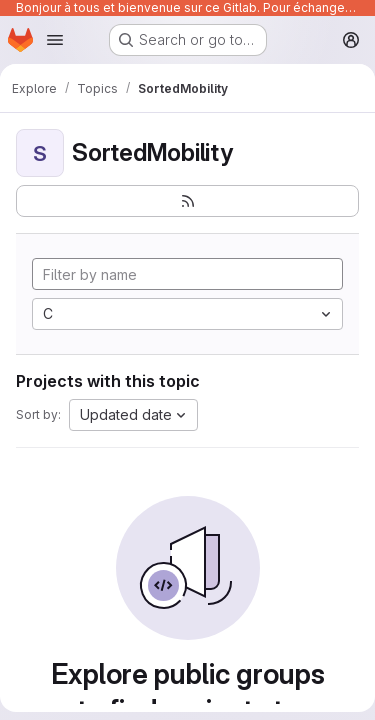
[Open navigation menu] (55, 40)
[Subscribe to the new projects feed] (187, 201)
